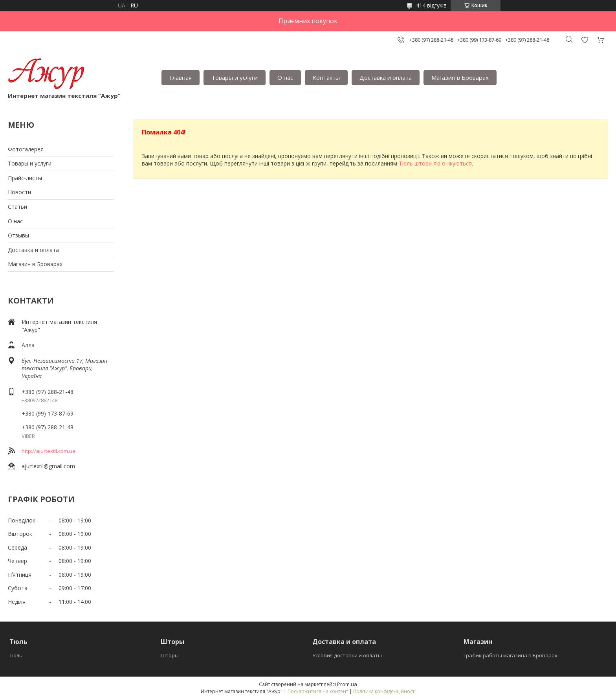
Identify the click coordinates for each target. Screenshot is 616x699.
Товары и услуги (235, 77)
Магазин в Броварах (460, 77)
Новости (19, 192)
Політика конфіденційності (384, 691)
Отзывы (18, 235)
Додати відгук (585, 40)
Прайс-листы (25, 178)
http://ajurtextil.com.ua (49, 451)
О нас (285, 77)
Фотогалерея (26, 149)
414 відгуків (431, 5)
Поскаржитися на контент (318, 691)
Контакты (326, 77)
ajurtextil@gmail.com (48, 466)
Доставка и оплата (386, 77)
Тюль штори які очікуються (435, 163)
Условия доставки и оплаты (347, 655)
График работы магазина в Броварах (511, 655)
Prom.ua (347, 684)
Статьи (17, 207)
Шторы (170, 655)
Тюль (16, 655)
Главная (181, 77)
